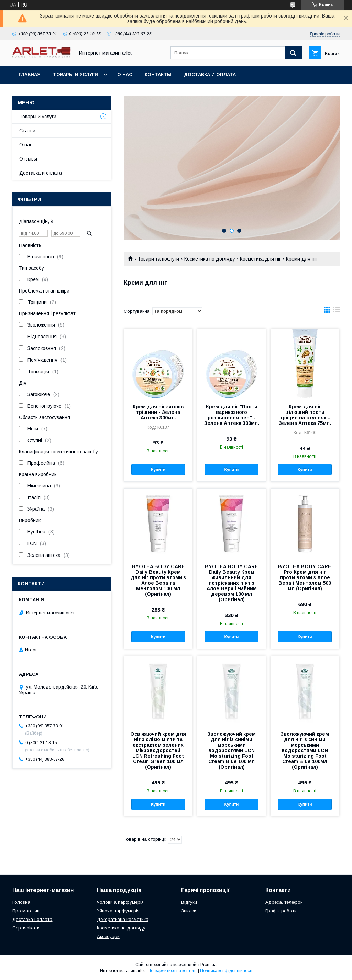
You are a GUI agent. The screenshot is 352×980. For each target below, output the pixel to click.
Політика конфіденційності (226, 971)
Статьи (27, 131)
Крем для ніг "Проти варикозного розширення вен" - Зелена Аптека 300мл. (232, 415)
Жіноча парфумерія (118, 911)
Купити (158, 470)
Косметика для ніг (260, 259)
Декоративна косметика (123, 919)
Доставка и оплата (210, 74)
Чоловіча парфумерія (120, 902)
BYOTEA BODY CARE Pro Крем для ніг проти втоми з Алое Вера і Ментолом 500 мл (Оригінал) (305, 577)
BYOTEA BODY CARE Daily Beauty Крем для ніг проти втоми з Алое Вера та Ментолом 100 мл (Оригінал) (158, 580)
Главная (30, 74)
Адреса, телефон (284, 902)
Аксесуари (108, 937)
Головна (21, 902)
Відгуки (189, 902)
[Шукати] (293, 53)
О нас (125, 74)
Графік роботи (281, 911)
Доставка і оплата (32, 919)
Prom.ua (208, 965)
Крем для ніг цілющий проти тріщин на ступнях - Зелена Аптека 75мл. (305, 415)
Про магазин (26, 911)
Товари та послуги (158, 259)
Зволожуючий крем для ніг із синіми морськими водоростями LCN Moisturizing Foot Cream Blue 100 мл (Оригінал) (232, 750)
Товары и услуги (75, 74)
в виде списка (337, 311)
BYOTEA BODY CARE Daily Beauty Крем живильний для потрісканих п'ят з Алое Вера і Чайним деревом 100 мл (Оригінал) (232, 583)
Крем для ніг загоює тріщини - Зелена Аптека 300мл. (158, 412)
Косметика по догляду (210, 259)
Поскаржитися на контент (172, 971)
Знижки (189, 911)
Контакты (158, 74)
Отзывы (28, 159)
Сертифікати (26, 928)
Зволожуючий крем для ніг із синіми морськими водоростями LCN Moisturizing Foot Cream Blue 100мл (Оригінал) (305, 750)
